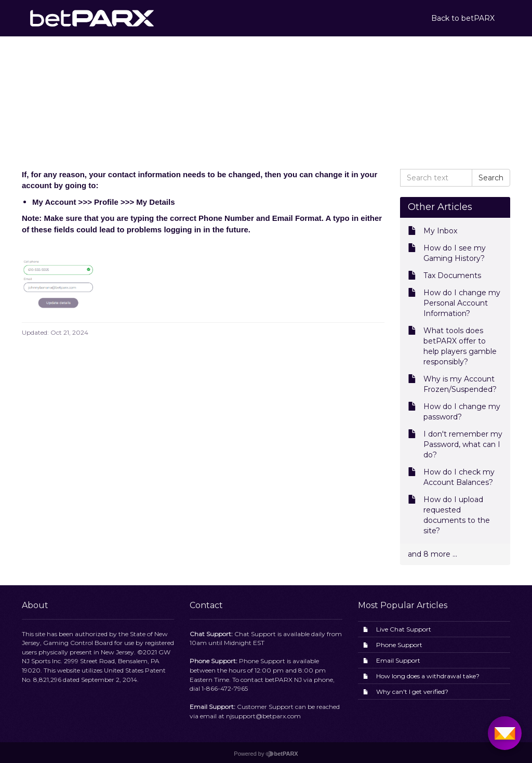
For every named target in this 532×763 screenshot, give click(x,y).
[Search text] (436, 178)
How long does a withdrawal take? (428, 676)
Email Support (398, 660)
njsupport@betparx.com (263, 716)
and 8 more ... (433, 554)
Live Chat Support (404, 629)
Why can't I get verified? (412, 692)
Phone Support (399, 645)
